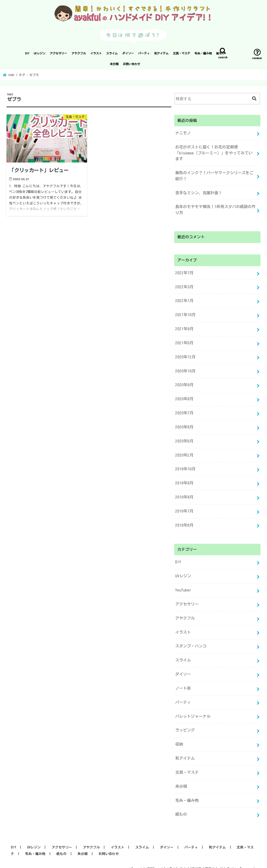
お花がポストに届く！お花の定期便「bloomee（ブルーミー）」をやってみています (214, 154)
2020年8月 (184, 397)
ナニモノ (183, 135)
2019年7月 (184, 507)
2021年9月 (184, 328)
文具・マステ (181, 55)
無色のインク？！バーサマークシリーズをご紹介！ (214, 177)
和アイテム (161, 55)
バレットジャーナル (193, 709)
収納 (179, 737)
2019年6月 (184, 521)
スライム (112, 55)
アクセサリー (58, 55)
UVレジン (40, 55)
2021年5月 (184, 342)
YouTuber (183, 585)
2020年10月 (185, 369)
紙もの (220, 55)
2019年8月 (184, 493)
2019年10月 (185, 466)
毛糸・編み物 (203, 55)
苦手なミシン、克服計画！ (199, 194)
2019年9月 (184, 480)
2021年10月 (185, 314)
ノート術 (183, 681)
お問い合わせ (131, 66)
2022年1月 (184, 300)
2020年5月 (184, 438)
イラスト (96, 55)
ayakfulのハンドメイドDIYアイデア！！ (187, 860)
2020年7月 (184, 411)
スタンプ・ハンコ (191, 640)
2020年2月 (184, 452)
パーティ (144, 55)
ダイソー (128, 55)
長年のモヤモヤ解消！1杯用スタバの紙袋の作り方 (215, 210)
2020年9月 (184, 383)
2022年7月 (184, 273)
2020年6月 (184, 424)
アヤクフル (79, 55)
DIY (27, 55)
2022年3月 (184, 287)
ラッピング (185, 723)
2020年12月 (185, 356)
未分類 (114, 66)
